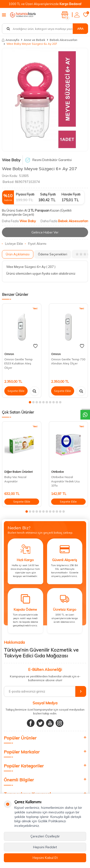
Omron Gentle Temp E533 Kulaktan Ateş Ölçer (18, 363)
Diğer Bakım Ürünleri (18, 472)
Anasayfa (11, 40)
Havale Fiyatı (71, 194)
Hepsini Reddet (45, 847)
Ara (80, 29)
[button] (30, 402)
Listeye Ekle (12, 244)
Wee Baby (11, 160)
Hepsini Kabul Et (45, 858)
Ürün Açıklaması (18, 254)
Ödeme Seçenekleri (53, 254)
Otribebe (57, 472)
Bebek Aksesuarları (63, 40)
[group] (45, 100)
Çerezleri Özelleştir (45, 836)
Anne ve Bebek (34, 40)
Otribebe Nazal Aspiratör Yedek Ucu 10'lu (65, 481)
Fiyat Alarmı (36, 244)
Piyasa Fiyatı (25, 194)
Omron (9, 354)
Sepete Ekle (16, 391)
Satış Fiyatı (48, 194)
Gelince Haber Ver (45, 232)
